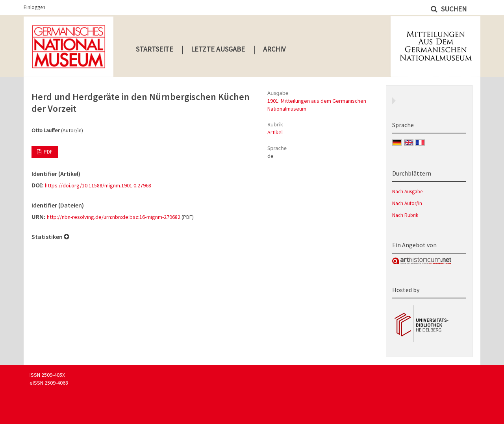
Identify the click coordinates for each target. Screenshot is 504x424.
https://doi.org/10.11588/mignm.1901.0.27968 (98, 185)
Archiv (274, 49)
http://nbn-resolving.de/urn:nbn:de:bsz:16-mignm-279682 (114, 217)
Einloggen (34, 7)
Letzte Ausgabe (218, 49)
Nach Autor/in (407, 203)
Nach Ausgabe (407, 192)
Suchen (453, 9)
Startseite (155, 49)
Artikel (275, 132)
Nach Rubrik (405, 215)
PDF (47, 152)
